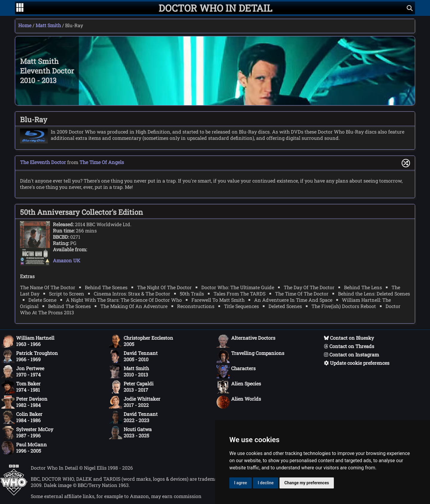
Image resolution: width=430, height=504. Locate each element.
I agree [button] (241, 483)
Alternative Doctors (246, 341)
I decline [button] (266, 483)
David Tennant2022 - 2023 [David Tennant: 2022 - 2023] (133, 417)
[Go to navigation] (20, 8)
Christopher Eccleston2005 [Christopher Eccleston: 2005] (141, 341)
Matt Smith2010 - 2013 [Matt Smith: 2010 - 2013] (129, 372)
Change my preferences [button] (307, 483)
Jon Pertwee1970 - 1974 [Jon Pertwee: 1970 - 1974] (23, 372)
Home (25, 25)
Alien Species (239, 387)
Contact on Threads (349, 346)
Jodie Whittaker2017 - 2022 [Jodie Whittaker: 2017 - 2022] (135, 402)
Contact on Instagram (351, 354)
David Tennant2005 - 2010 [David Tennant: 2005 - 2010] (133, 356)
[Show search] (410, 8)
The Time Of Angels (102, 162)
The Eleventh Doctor (43, 162)
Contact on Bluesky (349, 338)
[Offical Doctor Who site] (14, 494)
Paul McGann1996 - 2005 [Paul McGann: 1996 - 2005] (24, 448)
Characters (236, 372)
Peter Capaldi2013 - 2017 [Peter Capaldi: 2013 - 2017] (131, 387)
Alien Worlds (239, 402)
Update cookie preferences (357, 363)
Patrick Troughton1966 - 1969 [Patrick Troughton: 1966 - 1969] (30, 356)
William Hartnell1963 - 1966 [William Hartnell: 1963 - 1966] (28, 341)
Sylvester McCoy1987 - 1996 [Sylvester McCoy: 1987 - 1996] (27, 433)
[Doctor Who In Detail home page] (215, 8)
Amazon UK (67, 260)
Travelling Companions (250, 356)
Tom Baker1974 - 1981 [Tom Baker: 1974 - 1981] (21, 387)
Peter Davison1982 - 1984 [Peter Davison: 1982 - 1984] (24, 402)
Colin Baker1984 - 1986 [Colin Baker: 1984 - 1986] (22, 417)
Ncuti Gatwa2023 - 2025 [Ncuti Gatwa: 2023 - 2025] (130, 433)
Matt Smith (48, 25)
